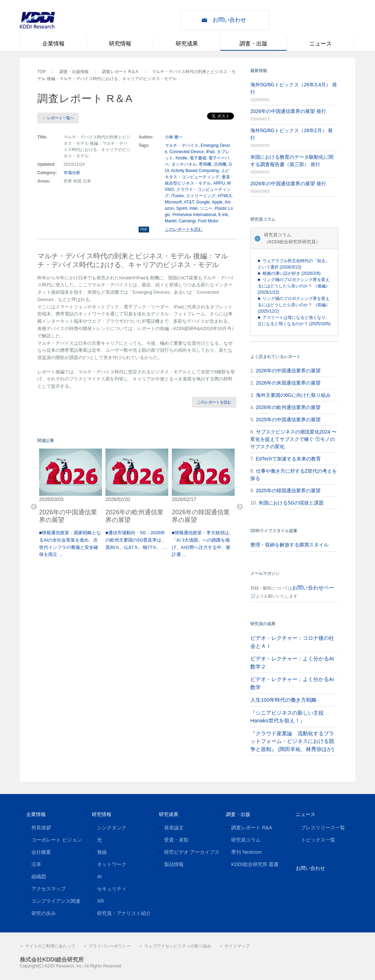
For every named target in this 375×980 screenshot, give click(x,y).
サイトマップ (237, 946)
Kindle (181, 158)
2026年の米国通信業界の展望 (288, 383)
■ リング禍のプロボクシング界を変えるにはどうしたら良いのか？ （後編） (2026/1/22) (294, 286)
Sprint (182, 208)
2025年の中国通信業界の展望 (288, 420)
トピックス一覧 (318, 840)
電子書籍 (198, 158)
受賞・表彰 (176, 840)
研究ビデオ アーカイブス (192, 852)
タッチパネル (184, 164)
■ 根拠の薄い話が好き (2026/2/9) (289, 273)
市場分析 (72, 173)
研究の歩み (44, 913)
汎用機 (220, 164)
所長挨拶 (41, 828)
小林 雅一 (174, 137)
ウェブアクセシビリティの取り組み (178, 946)
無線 (102, 852)
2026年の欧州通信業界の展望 (288, 407)
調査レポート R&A (252, 828)
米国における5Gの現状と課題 (291, 503)
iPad (210, 152)
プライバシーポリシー (110, 946)
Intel (194, 208)
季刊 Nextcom (246, 852)
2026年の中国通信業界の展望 (288, 371)
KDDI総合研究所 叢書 (255, 864)
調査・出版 (253, 44)
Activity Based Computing (195, 171)
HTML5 (225, 196)
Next (240, 507)
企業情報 (53, 44)
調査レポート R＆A (120, 72)
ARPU (219, 183)
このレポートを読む (184, 229)
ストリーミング (201, 196)
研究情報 (120, 44)
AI (99, 877)
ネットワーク (112, 864)
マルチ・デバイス (182, 145)
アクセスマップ (49, 889)
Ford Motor (208, 221)
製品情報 (174, 864)
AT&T (189, 202)
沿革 (36, 864)
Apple (217, 202)
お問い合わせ (229, 20)
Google (203, 202)
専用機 (205, 164)
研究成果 (187, 44)
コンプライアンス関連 (56, 901)
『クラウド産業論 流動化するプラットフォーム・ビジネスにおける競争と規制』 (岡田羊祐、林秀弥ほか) (292, 741)
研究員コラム (246, 840)
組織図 (39, 877)
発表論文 (174, 828)
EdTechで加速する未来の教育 (289, 459)
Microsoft (173, 202)
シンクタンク (112, 828)
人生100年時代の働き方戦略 (284, 700)
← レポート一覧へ (58, 118)
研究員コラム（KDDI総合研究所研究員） (292, 238)
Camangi (187, 221)
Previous (34, 507)
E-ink (223, 215)
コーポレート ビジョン (57, 840)
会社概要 (41, 852)
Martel (171, 221)
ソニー (206, 208)
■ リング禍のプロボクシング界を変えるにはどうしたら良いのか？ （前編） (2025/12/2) (294, 305)
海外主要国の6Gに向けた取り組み (293, 395)
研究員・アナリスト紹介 (124, 913)
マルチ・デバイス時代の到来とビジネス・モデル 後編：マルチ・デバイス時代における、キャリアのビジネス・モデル (137, 75)
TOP (42, 72)
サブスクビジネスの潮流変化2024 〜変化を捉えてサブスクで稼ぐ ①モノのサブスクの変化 (293, 439)
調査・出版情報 (74, 72)
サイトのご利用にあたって (50, 946)
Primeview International (194, 215)
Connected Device (186, 152)
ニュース (321, 44)
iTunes (178, 196)
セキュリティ (112, 889)
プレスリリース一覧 (323, 828)
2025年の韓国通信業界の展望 (288, 491)
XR (100, 901)
